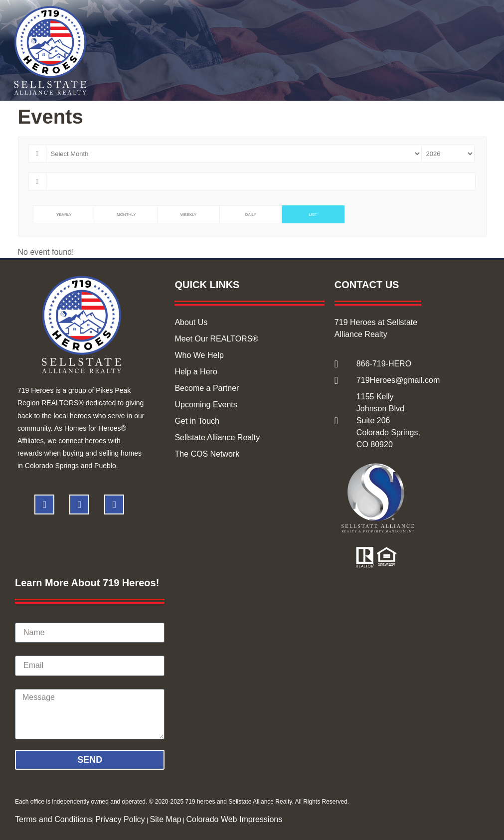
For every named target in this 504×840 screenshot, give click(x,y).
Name (26, 619)
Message (31, 685)
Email (25, 652)
